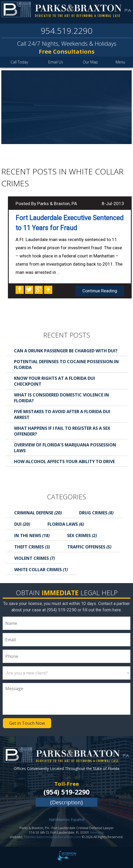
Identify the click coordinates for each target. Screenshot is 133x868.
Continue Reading (100, 291)
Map (90, 62)
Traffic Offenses (89, 547)
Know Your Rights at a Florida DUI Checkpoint (54, 381)
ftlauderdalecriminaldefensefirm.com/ (53, 837)
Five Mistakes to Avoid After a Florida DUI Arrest (62, 414)
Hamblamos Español (66, 819)
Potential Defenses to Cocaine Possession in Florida (66, 364)
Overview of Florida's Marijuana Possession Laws (65, 448)
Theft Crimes (32, 547)
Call (19, 62)
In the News (32, 535)
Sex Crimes (82, 535)
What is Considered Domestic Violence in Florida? (61, 398)
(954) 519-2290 (66, 792)
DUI (22, 524)
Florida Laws (66, 524)
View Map (97, 832)
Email (56, 62)
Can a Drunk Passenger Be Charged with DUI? (66, 351)
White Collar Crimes (41, 570)
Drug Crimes (96, 513)
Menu (120, 62)
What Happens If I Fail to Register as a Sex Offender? (62, 431)
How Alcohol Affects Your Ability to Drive (64, 461)
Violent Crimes (35, 558)
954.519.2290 (66, 31)
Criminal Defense (38, 513)
